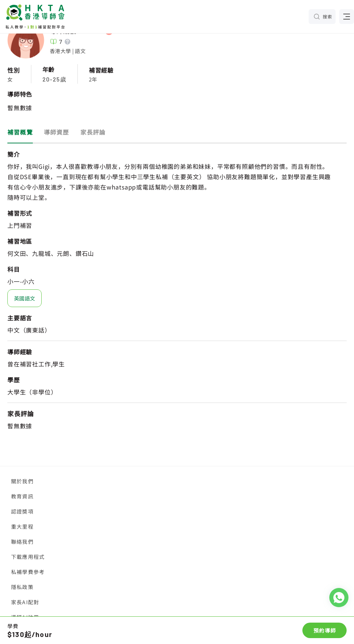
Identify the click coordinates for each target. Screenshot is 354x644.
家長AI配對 (25, 602)
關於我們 (22, 481)
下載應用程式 (28, 557)
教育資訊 (22, 496)
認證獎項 (22, 511)
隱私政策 (22, 587)
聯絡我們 (22, 542)
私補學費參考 (28, 572)
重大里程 (22, 526)
